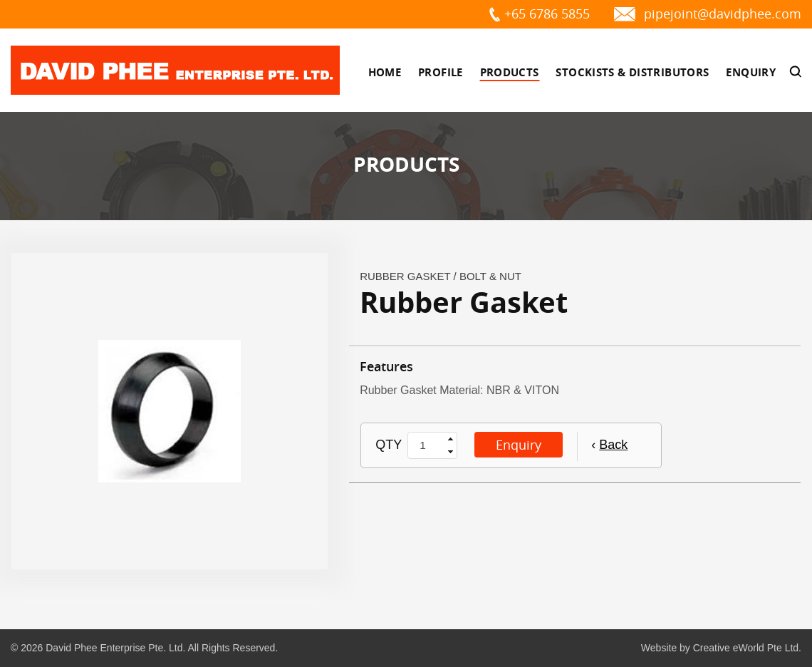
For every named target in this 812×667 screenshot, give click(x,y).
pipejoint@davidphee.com (723, 14)
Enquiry (751, 72)
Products (510, 72)
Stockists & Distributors (632, 72)
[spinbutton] (427, 445)
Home (385, 72)
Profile (441, 72)
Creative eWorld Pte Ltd (746, 648)
